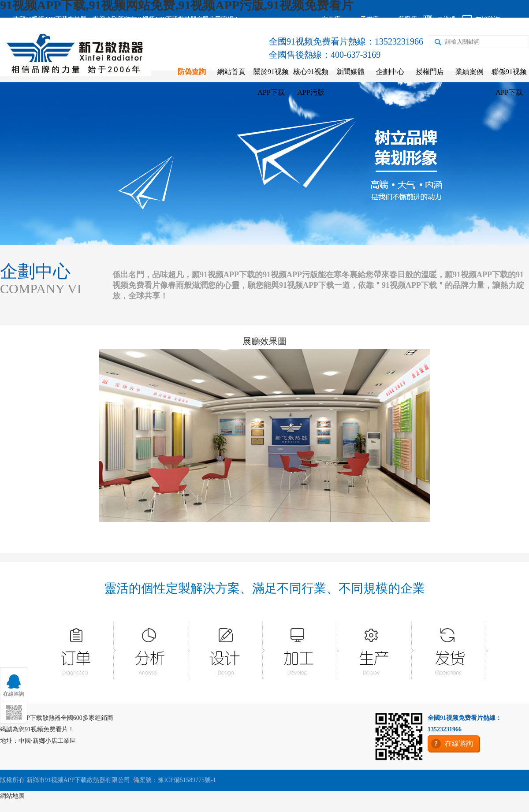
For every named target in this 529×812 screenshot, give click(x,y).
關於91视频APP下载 (271, 82)
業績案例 (469, 72)
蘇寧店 (408, 19)
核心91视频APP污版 (311, 82)
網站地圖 (12, 796)
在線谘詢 (488, 19)
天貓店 (369, 19)
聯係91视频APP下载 (509, 82)
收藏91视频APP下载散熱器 (50, 19)
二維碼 (446, 19)
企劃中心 (390, 72)
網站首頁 (231, 72)
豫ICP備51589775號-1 (187, 780)
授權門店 (430, 72)
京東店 (331, 19)
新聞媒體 (350, 72)
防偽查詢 (192, 72)
